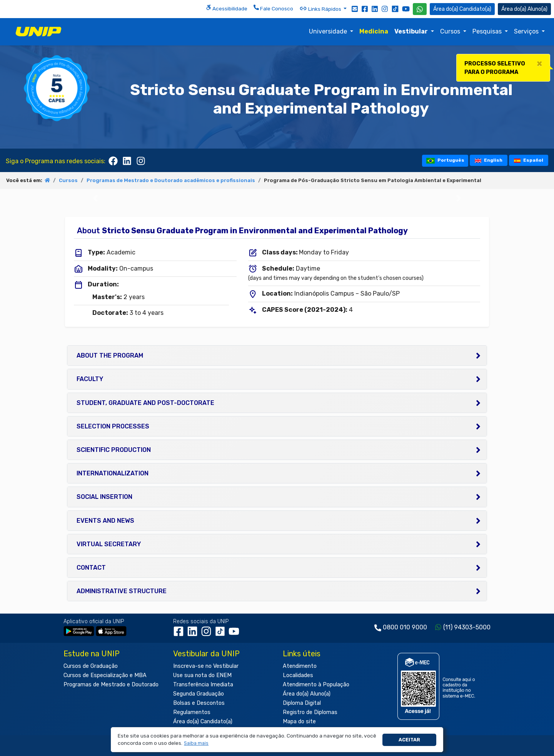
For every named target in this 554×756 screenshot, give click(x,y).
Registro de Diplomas (310, 712)
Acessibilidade (227, 8)
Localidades (298, 675)
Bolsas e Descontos (199, 703)
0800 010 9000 (405, 627)
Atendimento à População (316, 685)
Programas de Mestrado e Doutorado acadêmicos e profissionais (171, 180)
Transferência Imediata (203, 685)
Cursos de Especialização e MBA (105, 675)
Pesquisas (488, 31)
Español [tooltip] (529, 160)
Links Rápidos (321, 8)
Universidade (329, 31)
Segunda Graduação (199, 694)
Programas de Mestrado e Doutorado (111, 685)
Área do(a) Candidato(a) (203, 722)
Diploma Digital (302, 703)
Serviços (527, 31)
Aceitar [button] (409, 740)
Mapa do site (299, 722)
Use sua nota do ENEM (202, 675)
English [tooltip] (489, 160)
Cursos (451, 31)
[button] (196, 743)
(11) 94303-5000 (467, 627)
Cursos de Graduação (91, 666)
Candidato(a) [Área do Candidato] (462, 9)
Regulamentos (192, 712)
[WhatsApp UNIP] (420, 9)
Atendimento (300, 666)
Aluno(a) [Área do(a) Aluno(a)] (524, 9)
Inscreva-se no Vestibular (206, 666)
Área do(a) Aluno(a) (307, 694)
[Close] (539, 64)
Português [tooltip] (445, 160)
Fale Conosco (273, 8)
